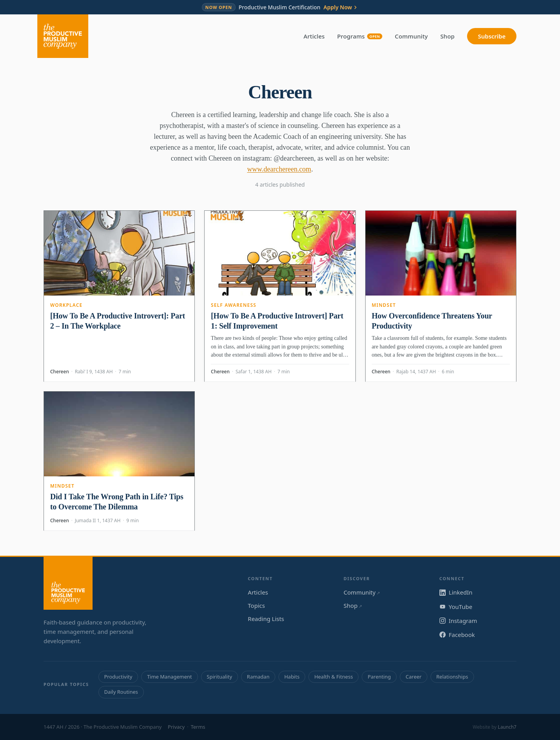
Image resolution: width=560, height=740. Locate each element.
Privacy (176, 727)
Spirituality (220, 677)
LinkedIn (456, 592)
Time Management (169, 677)
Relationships (452, 677)
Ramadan (258, 677)
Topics (256, 605)
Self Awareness (234, 305)
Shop (447, 36)
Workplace (66, 305)
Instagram (458, 621)
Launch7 (507, 727)
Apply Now (341, 7)
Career (414, 677)
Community (411, 36)
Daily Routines (121, 692)
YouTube (456, 607)
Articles (314, 36)
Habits (292, 677)
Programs (360, 36)
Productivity (118, 677)
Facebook (457, 635)
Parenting (379, 677)
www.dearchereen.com (279, 169)
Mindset (384, 305)
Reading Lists (266, 619)
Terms (198, 727)
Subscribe (492, 36)
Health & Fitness (333, 677)
